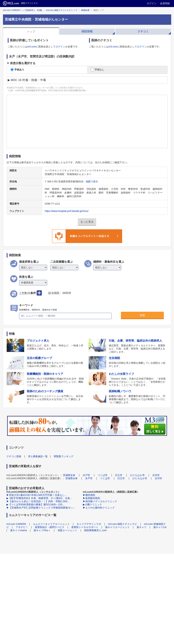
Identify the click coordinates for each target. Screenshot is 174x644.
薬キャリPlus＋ (42, 530)
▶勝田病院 (89, 495)
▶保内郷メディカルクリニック (100, 501)
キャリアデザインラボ (89, 524)
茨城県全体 (69, 475)
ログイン (152, 3)
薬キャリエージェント (117, 527)
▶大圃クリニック (92, 504)
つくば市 (103, 475)
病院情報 (87, 31)
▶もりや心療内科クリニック (99, 508)
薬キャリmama (18, 530)
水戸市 (86, 475)
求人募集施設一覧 (38, 456)
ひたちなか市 (137, 475)
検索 (142, 315)
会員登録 (165, 3)
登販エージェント (67, 530)
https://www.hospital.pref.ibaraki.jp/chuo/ (67, 211)
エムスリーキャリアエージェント (51, 524)
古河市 (156, 475)
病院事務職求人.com (95, 530)
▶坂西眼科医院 (91, 498)
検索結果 (85, 10)
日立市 (119, 475)
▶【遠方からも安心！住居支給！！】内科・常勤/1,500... (38, 501)
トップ (31, 32)
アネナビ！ (22, 527)
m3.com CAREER (16, 524)
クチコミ (143, 31)
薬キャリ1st (160, 527)
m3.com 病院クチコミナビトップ (62, 10)
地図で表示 (92, 182)
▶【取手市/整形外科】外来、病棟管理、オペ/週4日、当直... (39, 498)
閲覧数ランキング (64, 456)
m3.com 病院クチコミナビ (123, 524)
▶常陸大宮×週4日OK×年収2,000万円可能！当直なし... (37, 495)
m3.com (32, 47)
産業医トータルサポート (85, 527)
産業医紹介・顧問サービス (50, 527)
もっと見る (87, 222)
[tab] (31, 31)
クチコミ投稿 (14, 456)
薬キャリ (142, 527)
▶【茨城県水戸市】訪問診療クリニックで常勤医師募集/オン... (41, 508)
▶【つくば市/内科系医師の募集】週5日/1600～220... (35, 504)
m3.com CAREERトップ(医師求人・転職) (23, 10)
